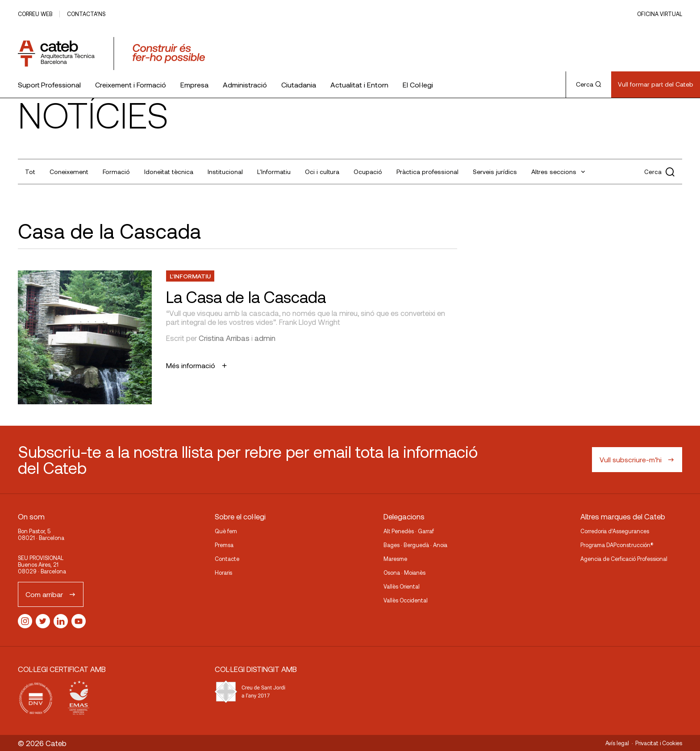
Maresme (395, 559)
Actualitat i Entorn (359, 85)
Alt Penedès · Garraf (409, 531)
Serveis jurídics (495, 172)
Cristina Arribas (224, 338)
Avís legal (617, 743)
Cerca (589, 84)
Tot (30, 172)
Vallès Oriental (402, 586)
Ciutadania (299, 85)
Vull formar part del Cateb (656, 84)
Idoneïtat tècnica (169, 172)
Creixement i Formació (131, 85)
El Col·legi (418, 85)
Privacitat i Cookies (659, 743)
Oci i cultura (322, 172)
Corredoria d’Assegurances (615, 531)
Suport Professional (49, 85)
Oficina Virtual (660, 14)
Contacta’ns (86, 14)
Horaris (223, 573)
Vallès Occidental (406, 600)
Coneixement (69, 172)
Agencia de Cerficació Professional (624, 559)
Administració (245, 85)
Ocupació (368, 172)
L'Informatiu (274, 172)
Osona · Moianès (404, 573)
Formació (116, 172)
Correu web (35, 14)
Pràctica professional (427, 172)
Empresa (194, 85)
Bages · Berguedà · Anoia (415, 545)
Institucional (225, 172)
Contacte (227, 559)
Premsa (224, 545)
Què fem (226, 531)
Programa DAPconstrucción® (617, 545)
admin (265, 338)
